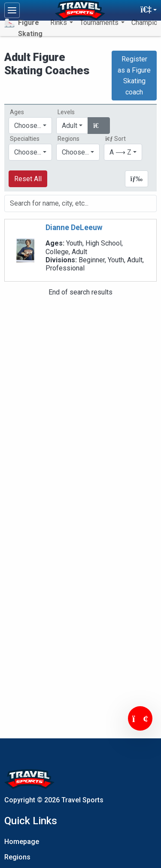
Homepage (22, 842)
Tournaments (100, 23)
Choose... (75, 152)
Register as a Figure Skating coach (134, 76)
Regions (17, 857)
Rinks (59, 23)
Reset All (28, 179)
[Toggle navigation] (12, 10)
